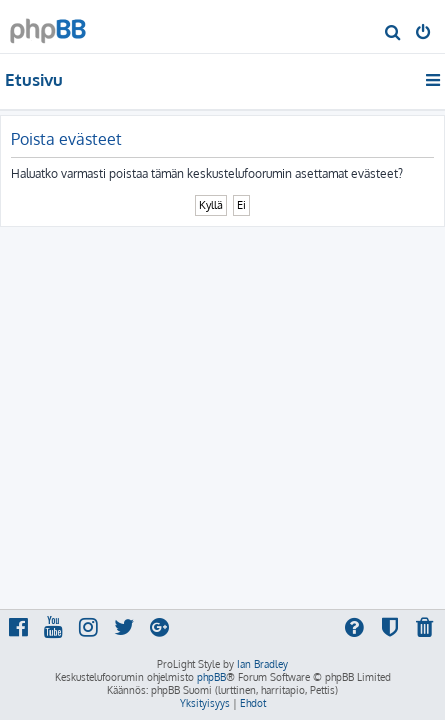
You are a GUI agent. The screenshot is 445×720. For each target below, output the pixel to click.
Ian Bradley (262, 664)
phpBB (211, 677)
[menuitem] (393, 34)
